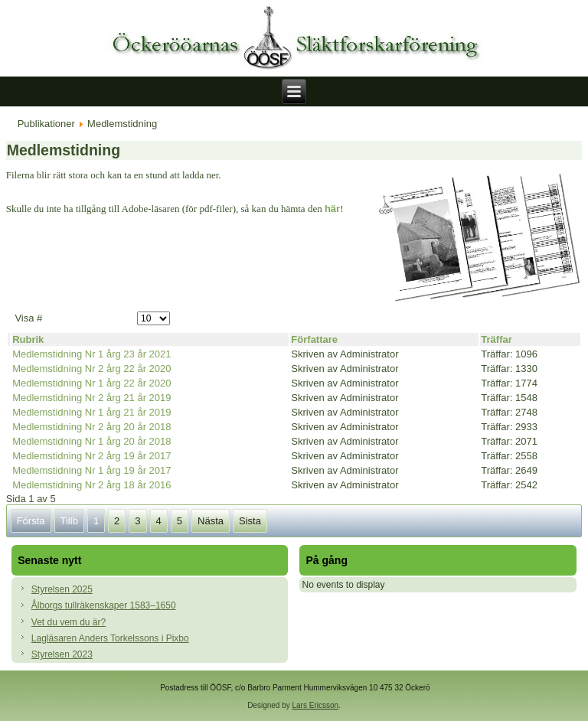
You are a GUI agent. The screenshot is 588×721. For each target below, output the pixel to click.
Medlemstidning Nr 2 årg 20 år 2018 (91, 427)
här (332, 209)
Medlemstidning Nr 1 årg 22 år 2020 (91, 383)
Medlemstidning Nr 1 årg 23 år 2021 (91, 354)
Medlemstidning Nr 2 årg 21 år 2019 (91, 398)
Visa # (28, 318)
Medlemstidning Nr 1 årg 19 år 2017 (91, 470)
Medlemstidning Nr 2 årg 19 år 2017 (91, 456)
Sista (250, 521)
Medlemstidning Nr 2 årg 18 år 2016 (91, 485)
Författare (314, 339)
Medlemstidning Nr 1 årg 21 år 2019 (91, 412)
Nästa (211, 521)
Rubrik (28, 339)
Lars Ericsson (316, 705)
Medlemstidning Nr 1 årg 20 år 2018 (91, 441)
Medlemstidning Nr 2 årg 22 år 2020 (91, 369)
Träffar (496, 339)
